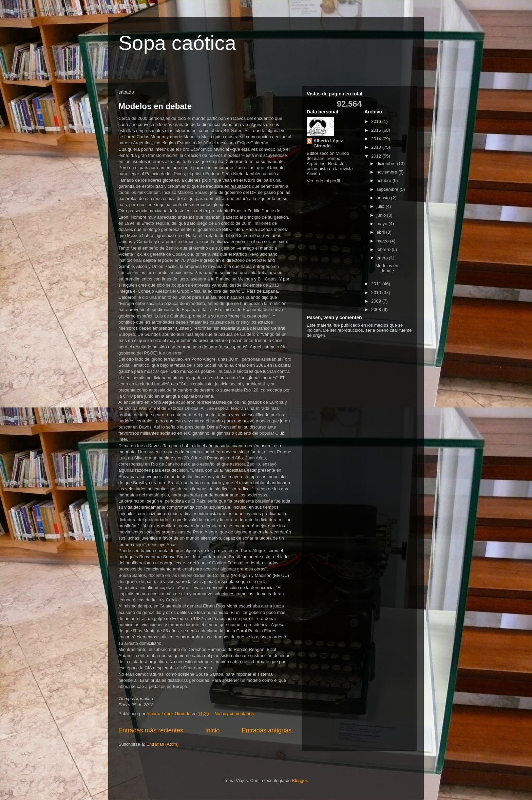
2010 (377, 293)
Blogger (299, 780)
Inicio (212, 730)
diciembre (387, 163)
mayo (383, 224)
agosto (384, 198)
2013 (377, 147)
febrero (384, 249)
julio (381, 206)
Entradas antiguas (267, 730)
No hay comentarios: (235, 714)
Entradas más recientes (151, 730)
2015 (377, 130)
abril (381, 232)
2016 (377, 121)
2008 (377, 310)
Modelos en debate (155, 106)
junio (382, 215)
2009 (377, 301)
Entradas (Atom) (162, 744)
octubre (385, 180)
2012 (377, 156)
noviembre (387, 172)
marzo (383, 241)
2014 (377, 139)
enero (383, 258)
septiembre (388, 189)
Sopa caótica (177, 43)
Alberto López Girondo (328, 143)
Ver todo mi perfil (323, 181)
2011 (377, 284)
